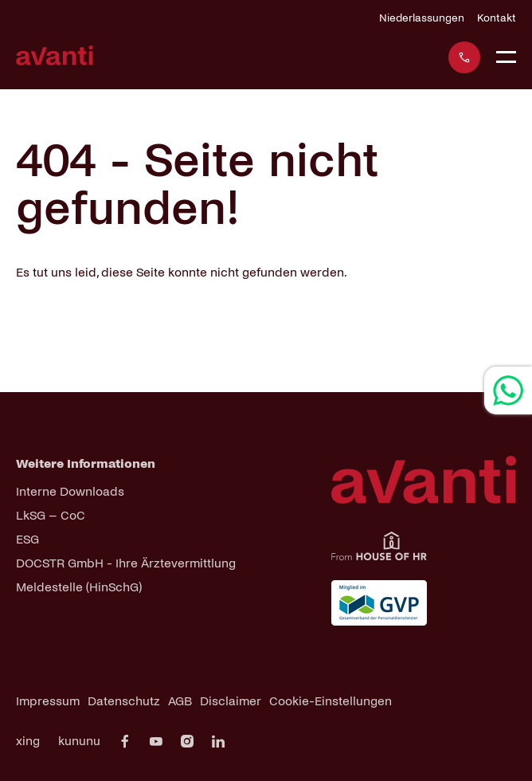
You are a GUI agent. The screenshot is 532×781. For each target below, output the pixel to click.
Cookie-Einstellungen (331, 701)
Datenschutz (124, 701)
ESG (27, 539)
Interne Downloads (70, 491)
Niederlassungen (422, 18)
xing (28, 741)
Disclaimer (231, 701)
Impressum (48, 701)
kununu (79, 741)
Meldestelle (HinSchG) (79, 587)
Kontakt (497, 18)
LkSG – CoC (51, 515)
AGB (180, 701)
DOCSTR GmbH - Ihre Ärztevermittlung (126, 563)
